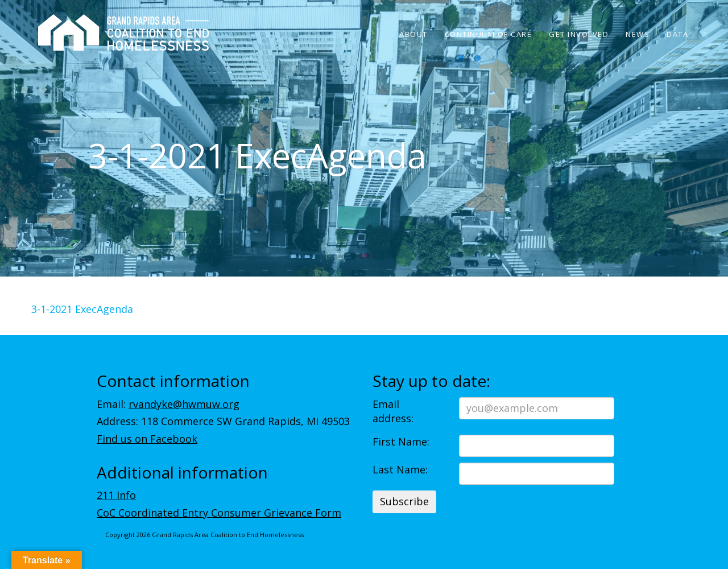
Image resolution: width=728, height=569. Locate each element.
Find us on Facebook (147, 439)
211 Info (116, 495)
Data (677, 34)
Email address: (393, 411)
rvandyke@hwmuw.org (184, 404)
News (638, 34)
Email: (168, 404)
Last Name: (400, 469)
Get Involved (579, 34)
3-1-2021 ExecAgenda (82, 309)
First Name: (401, 442)
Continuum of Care (489, 34)
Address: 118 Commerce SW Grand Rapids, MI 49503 (223, 421)
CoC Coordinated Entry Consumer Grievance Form (219, 513)
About (413, 34)
